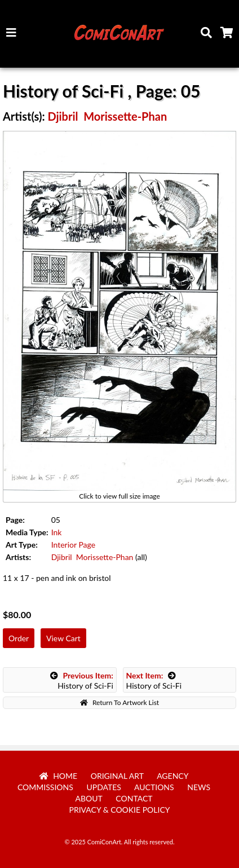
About (88, 798)
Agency (172, 776)
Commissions (45, 787)
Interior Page (73, 545)
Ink (57, 532)
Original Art (117, 776)
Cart (229, 36)
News (199, 787)
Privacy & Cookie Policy (120, 810)
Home (59, 776)
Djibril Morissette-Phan (107, 116)
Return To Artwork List (119, 702)
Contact (134, 798)
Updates (104, 787)
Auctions (154, 787)
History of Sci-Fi (82, 680)
